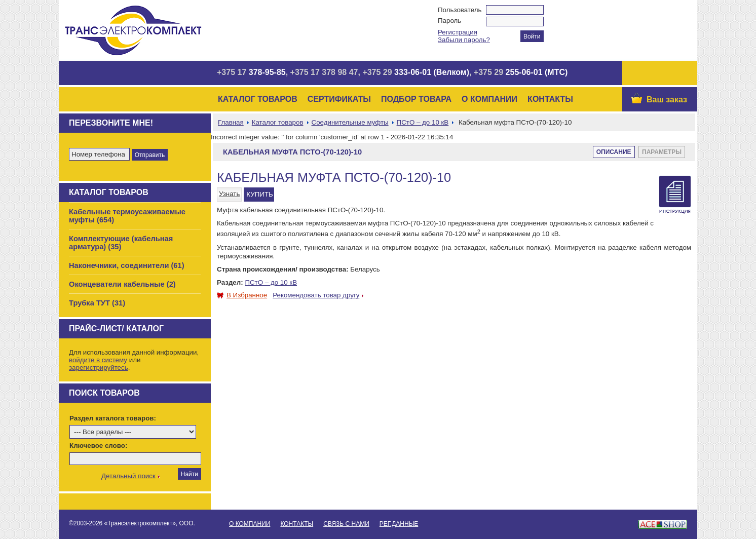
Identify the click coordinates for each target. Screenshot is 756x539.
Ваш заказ (667, 100)
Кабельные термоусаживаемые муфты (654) (127, 216)
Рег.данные (399, 524)
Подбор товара (416, 99)
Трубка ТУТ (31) (97, 303)
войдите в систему (98, 360)
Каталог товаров (258, 99)
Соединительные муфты (350, 122)
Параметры (662, 152)
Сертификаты (339, 99)
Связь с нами (346, 524)
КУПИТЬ (259, 194)
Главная (231, 122)
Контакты (550, 99)
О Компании (489, 99)
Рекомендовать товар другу (316, 295)
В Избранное (242, 295)
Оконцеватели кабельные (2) (122, 284)
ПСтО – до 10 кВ (423, 122)
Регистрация (458, 32)
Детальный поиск (128, 476)
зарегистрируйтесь (99, 368)
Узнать (229, 194)
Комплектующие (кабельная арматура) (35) (121, 243)
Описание (614, 152)
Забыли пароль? (464, 40)
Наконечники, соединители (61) (127, 265)
